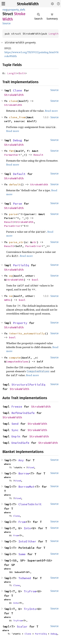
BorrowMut (26, 487)
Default (19, 174)
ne (11, 296)
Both (22, 73)
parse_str (16, 242)
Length (54, 34)
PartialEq (21, 265)
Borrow (24, 473)
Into (27, 528)
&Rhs (7, 300)
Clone (17, 90)
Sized (31, 467)
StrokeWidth (28, 4)
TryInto (30, 609)
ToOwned (25, 578)
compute (15, 358)
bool (35, 280)
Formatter (12, 155)
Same (22, 554)
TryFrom (30, 591)
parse (13, 214)
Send (15, 424)
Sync (15, 430)
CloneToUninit (30, 504)
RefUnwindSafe (23, 413)
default (15, 184)
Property (20, 323)
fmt (12, 151)
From (22, 522)
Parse (17, 204)
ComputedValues (17, 361)
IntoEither (27, 541)
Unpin (16, 436)
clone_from (17, 117)
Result (38, 155)
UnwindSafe (20, 443)
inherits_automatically (27, 333)
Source (7, 23)
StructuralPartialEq (28, 385)
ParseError (12, 226)
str (34, 242)
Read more (51, 111)
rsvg (5, 10)
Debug (17, 140)
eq (11, 276)
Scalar (22, 626)
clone (13, 101)
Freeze (17, 407)
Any (21, 460)
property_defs (17, 10)
